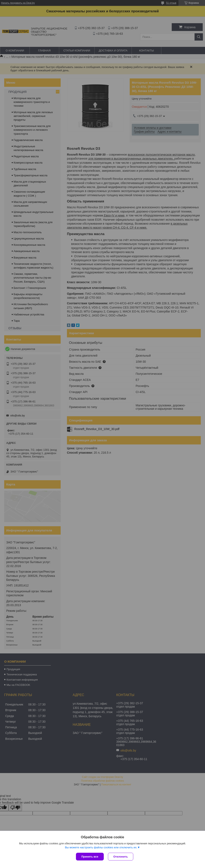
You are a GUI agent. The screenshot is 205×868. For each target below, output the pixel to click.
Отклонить (121, 857)
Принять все (90, 857)
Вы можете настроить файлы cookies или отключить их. (101, 847)
